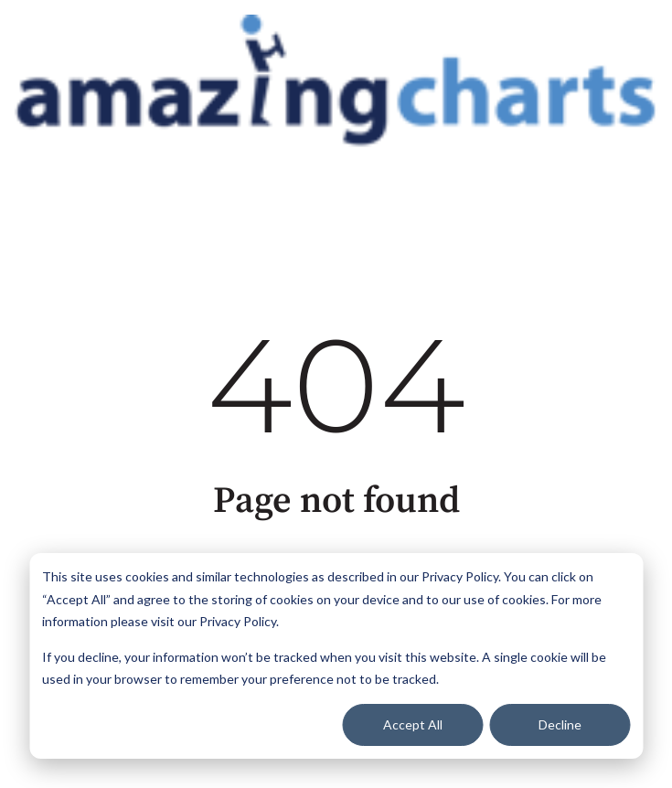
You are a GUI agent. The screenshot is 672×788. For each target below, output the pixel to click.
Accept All (413, 724)
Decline (560, 724)
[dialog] (336, 656)
